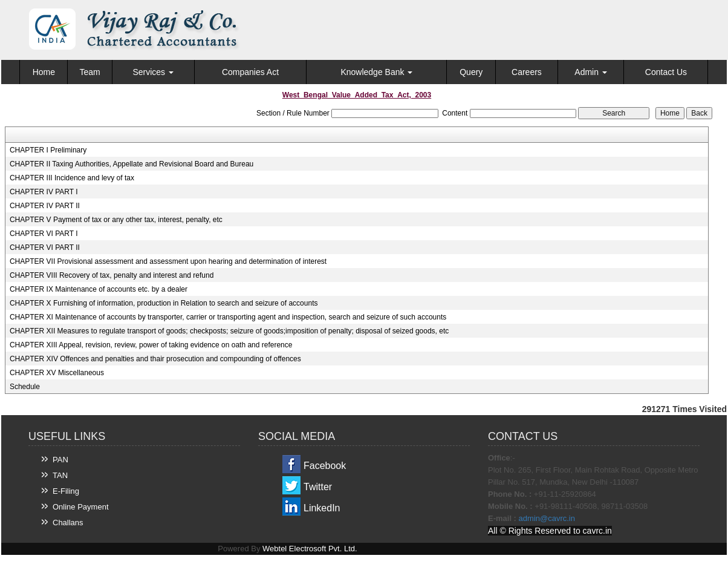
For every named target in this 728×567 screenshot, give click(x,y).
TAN (60, 475)
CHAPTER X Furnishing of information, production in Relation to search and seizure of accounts (164, 303)
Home (44, 72)
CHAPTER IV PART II (45, 206)
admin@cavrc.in (547, 518)
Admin (591, 72)
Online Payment (81, 507)
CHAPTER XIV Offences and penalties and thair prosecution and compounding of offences (155, 359)
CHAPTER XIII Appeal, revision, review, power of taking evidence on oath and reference (151, 345)
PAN (60, 460)
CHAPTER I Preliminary (48, 150)
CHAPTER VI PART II (45, 247)
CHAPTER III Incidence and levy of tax (72, 178)
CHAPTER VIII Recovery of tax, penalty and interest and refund (112, 275)
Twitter (318, 487)
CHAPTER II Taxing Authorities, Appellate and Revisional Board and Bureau (132, 164)
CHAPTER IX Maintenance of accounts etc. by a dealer (99, 289)
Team (89, 72)
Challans (68, 523)
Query (471, 72)
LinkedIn (322, 508)
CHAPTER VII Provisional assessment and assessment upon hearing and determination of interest (168, 261)
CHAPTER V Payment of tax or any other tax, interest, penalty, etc (116, 220)
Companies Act (250, 72)
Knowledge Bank (376, 72)
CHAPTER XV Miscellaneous (57, 373)
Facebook (325, 466)
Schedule (25, 387)
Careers (527, 72)
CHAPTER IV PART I (44, 192)
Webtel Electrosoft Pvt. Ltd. (310, 549)
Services (153, 72)
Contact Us (666, 72)
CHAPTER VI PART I (44, 234)
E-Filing (66, 491)
